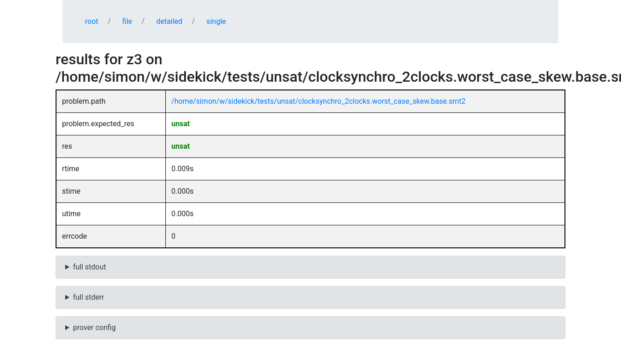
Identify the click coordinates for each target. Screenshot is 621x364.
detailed (169, 21)
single (216, 21)
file (127, 21)
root (92, 21)
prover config (94, 328)
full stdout (90, 267)
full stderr (89, 297)
